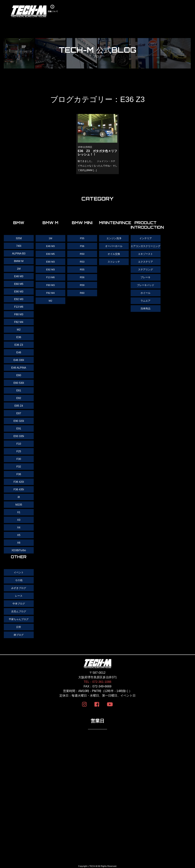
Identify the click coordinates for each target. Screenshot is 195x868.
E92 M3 (50, 269)
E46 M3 (50, 246)
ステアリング (145, 273)
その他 (19, 580)
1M (50, 238)
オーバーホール (114, 246)
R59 (82, 284)
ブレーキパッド (145, 288)
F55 (82, 238)
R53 (82, 261)
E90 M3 (50, 261)
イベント (19, 572)
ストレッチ (114, 261)
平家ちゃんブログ (19, 618)
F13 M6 (50, 276)
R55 (82, 269)
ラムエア (145, 304)
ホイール (145, 296)
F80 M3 (50, 284)
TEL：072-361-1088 (98, 680)
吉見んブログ (19, 610)
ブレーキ (145, 281)
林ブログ (19, 633)
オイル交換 (114, 253)
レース (19, 595)
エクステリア (145, 266)
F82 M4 (50, 291)
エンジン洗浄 (114, 238)
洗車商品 (145, 311)
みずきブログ (19, 588)
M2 (50, 299)
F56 (82, 246)
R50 (82, 253)
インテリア (145, 238)
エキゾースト (145, 258)
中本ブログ (19, 603)
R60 (82, 291)
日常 (19, 626)
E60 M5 (50, 253)
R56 (82, 276)
